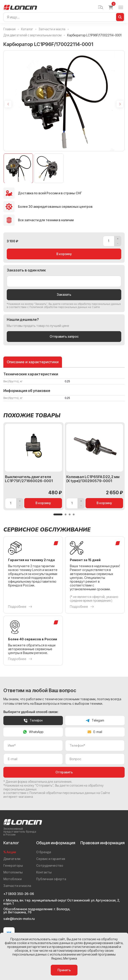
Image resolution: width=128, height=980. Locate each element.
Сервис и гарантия (51, 859)
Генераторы (13, 865)
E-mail (95, 732)
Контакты (44, 872)
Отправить (64, 772)
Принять (64, 970)
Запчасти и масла (17, 886)
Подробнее (20, 607)
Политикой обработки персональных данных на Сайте (65, 307)
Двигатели (12, 859)
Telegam (95, 720)
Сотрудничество (50, 865)
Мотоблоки (12, 879)
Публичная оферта (51, 879)
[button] (58, 514)
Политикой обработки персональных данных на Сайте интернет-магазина (57, 795)
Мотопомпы (13, 872)
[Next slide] (120, 104)
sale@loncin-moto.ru (19, 919)
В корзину (64, 254)
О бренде (44, 852)
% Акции (10, 852)
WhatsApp (33, 732)
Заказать (64, 294)
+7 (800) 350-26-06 (19, 894)
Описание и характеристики (33, 362)
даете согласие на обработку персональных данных (87, 304)
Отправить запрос (64, 336)
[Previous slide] (8, 104)
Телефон (33, 720)
